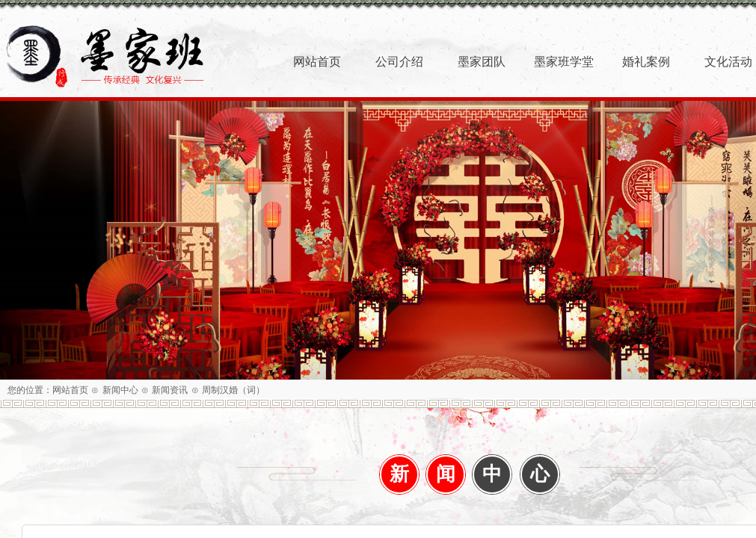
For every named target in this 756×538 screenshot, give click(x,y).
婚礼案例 (646, 62)
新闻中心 (120, 390)
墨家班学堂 (564, 62)
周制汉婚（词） (233, 390)
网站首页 (70, 390)
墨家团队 (482, 62)
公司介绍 (399, 62)
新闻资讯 (170, 390)
